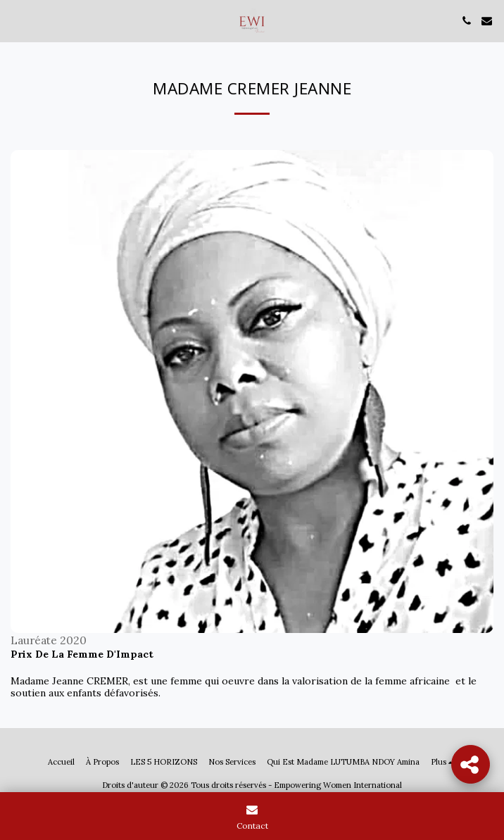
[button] (15, 20)
